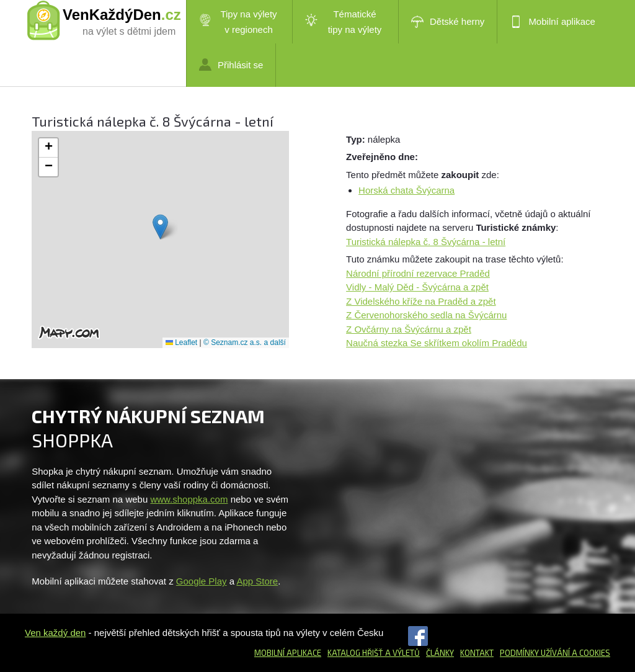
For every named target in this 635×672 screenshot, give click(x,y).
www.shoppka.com (189, 499)
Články (440, 653)
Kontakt (477, 653)
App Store (257, 581)
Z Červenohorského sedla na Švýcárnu (426, 315)
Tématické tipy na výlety (343, 22)
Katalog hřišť (355, 653)
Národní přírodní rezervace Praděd (418, 273)
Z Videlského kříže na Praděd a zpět (421, 301)
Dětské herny (448, 22)
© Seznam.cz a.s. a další (245, 343)
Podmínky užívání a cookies (555, 653)
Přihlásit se (231, 65)
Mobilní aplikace (553, 22)
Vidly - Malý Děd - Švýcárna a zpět (417, 287)
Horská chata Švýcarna (406, 190)
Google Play (202, 581)
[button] (160, 227)
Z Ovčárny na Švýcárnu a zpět (409, 329)
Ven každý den (55, 633)
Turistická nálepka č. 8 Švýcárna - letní (426, 242)
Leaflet (181, 343)
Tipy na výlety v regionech (238, 22)
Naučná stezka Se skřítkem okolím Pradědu (437, 343)
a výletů (402, 653)
